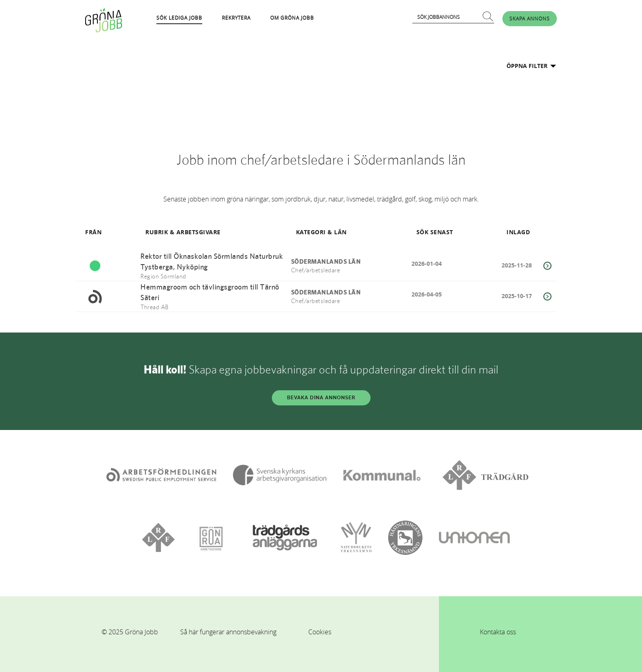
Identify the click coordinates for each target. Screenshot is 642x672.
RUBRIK (157, 232)
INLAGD (518, 232)
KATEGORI (311, 232)
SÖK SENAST (435, 232)
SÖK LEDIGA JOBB (179, 18)
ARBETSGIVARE (199, 232)
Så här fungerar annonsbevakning (228, 632)
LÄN (340, 232)
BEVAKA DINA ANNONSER (321, 398)
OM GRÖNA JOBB (292, 18)
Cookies (320, 632)
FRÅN (93, 232)
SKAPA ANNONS (530, 18)
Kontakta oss (498, 632)
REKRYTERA (236, 18)
